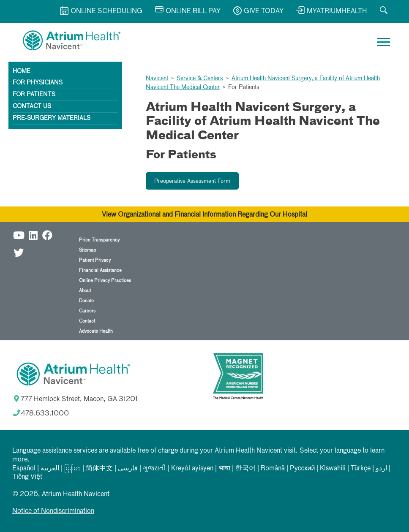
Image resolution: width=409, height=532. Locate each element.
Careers (87, 311)
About (85, 291)
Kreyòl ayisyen (192, 469)
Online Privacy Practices (105, 281)
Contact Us (32, 106)
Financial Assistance (100, 270)
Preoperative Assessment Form (192, 181)
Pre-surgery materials (52, 118)
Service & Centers (200, 79)
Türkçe (361, 469)
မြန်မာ (72, 469)
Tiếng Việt (27, 477)
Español (24, 469)
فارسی (128, 469)
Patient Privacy (95, 260)
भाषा (224, 469)
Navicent (157, 79)
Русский (302, 469)
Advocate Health (96, 331)
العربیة (50, 469)
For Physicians (38, 83)
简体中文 (99, 469)
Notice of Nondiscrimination (53, 511)
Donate (86, 301)
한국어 (245, 469)
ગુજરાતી (154, 469)
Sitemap (87, 250)
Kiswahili (333, 469)
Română (273, 469)
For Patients (34, 95)
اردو (381, 469)
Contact (87, 321)
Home (22, 71)
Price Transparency (99, 240)
